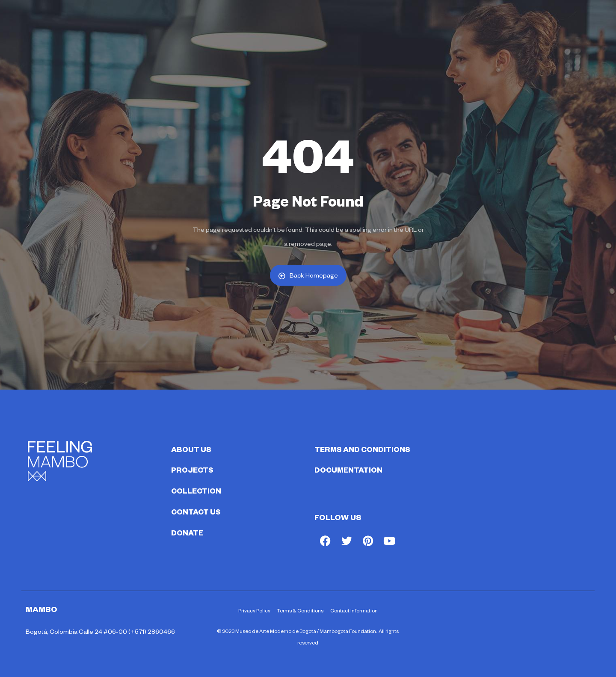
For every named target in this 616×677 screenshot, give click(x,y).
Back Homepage (308, 275)
